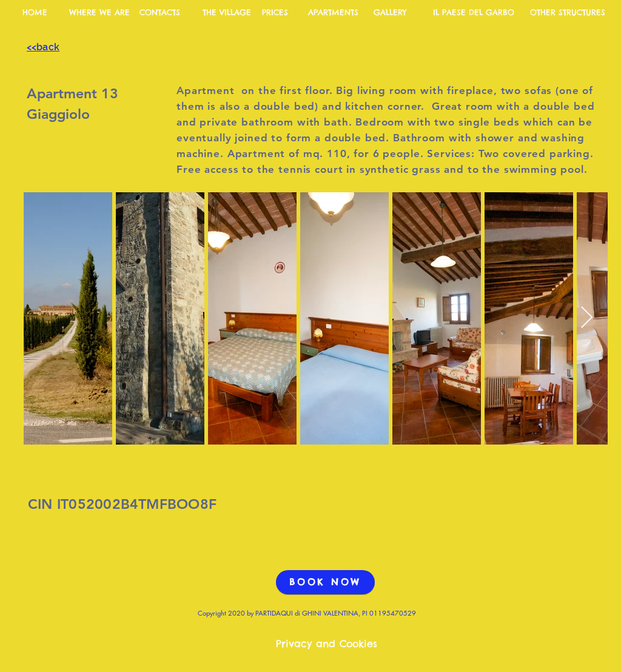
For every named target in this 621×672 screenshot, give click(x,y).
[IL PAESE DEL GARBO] (473, 12)
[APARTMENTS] (333, 12)
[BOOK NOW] (325, 582)
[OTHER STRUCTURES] (567, 12)
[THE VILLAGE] (227, 12)
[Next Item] (587, 318)
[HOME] (35, 12)
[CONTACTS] (160, 12)
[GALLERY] (390, 12)
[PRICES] (275, 12)
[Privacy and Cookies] (327, 644)
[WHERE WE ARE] (99, 12)
